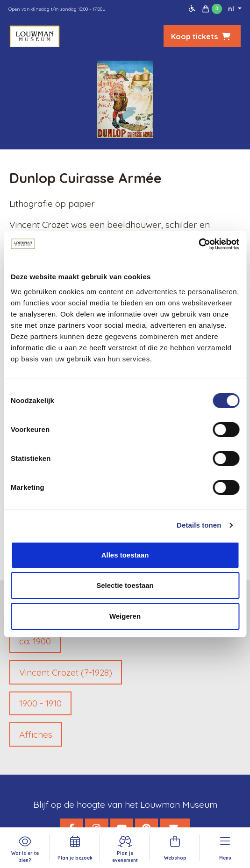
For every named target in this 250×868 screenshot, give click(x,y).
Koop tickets (202, 36)
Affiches (36, 734)
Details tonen (199, 525)
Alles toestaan (125, 555)
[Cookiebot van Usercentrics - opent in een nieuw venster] (198, 244)
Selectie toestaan (125, 585)
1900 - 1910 (40, 703)
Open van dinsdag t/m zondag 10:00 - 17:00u (57, 9)
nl (232, 9)
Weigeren (125, 616)
